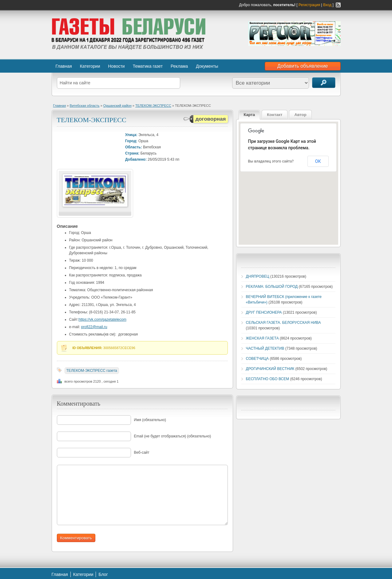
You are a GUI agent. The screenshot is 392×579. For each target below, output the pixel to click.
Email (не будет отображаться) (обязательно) (173, 436)
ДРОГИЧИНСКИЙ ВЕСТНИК (270, 369)
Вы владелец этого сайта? (271, 161)
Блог (103, 574)
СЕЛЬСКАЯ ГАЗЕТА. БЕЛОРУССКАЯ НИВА (283, 323)
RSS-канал (338, 5)
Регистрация (309, 5)
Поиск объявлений (324, 83)
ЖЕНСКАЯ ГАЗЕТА (262, 338)
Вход (327, 5)
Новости (116, 66)
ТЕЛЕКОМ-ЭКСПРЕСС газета (92, 371)
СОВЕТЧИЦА (257, 359)
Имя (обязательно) (150, 420)
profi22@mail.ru (94, 327)
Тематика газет (148, 66)
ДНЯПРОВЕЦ (258, 276)
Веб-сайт (142, 452)
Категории (90, 66)
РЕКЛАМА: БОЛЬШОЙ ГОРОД (272, 287)
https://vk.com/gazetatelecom (103, 320)
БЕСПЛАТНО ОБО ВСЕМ (268, 379)
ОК (318, 161)
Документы (207, 66)
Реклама (179, 66)
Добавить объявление (303, 66)
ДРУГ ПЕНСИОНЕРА (264, 312)
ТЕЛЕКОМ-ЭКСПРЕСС (153, 106)
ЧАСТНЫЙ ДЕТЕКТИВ (265, 348)
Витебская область (85, 106)
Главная (64, 66)
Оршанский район (117, 106)
